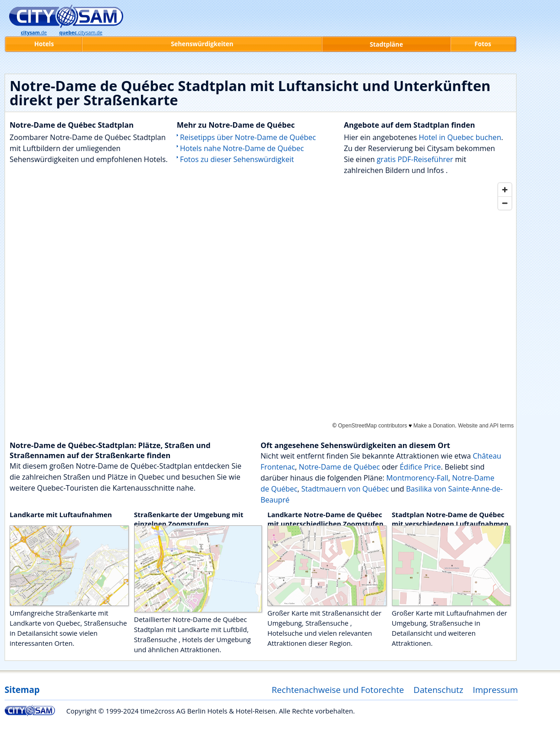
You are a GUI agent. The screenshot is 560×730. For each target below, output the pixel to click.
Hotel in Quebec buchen (460, 137)
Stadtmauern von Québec (345, 489)
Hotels (44, 44)
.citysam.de (81, 32)
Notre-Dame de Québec (340, 467)
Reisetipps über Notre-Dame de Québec (248, 137)
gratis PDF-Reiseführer (415, 159)
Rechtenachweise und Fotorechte (338, 689)
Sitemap (22, 689)
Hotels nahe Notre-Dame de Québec (242, 148)
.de (34, 32)
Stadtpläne (386, 44)
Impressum (496, 689)
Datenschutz (438, 689)
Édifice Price (420, 467)
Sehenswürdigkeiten (202, 44)
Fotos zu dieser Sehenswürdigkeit (237, 159)
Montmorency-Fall (417, 478)
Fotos (483, 44)
